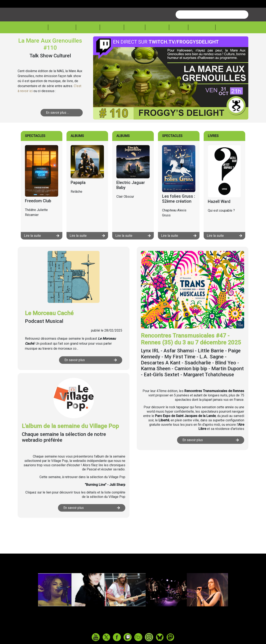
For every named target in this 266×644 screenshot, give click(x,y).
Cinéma (135, 43)
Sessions (228, 43)
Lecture (157, 43)
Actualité (62, 43)
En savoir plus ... (57, 128)
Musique (88, 43)
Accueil (38, 43)
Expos (179, 43)
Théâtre (112, 43)
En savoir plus (91, 376)
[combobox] (212, 30)
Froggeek (202, 43)
